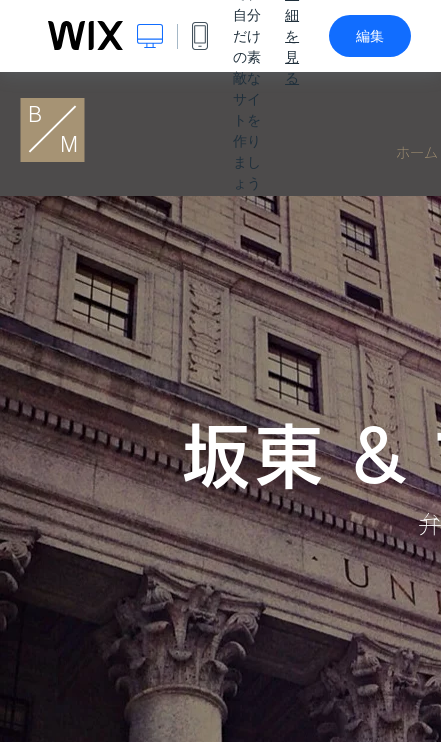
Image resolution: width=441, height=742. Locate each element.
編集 (370, 36)
